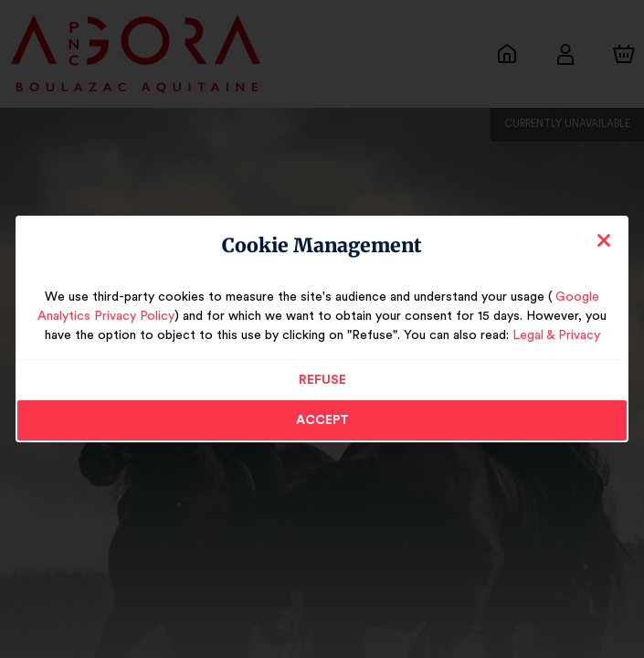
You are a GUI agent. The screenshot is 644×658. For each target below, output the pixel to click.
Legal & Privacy (531, 335)
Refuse (322, 380)
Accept (322, 420)
